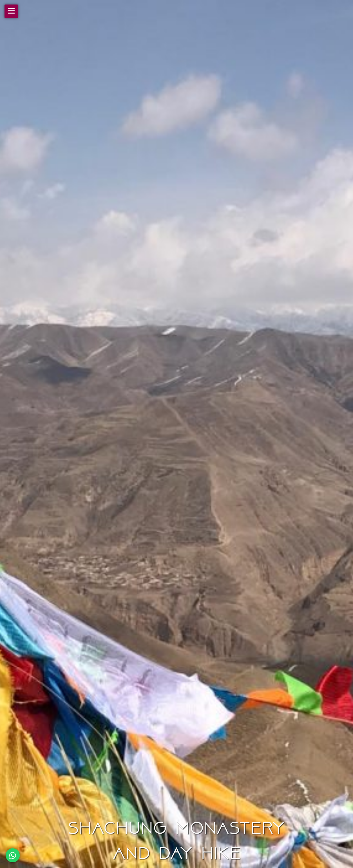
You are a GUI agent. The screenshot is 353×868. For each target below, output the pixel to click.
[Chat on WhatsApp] (13, 855)
